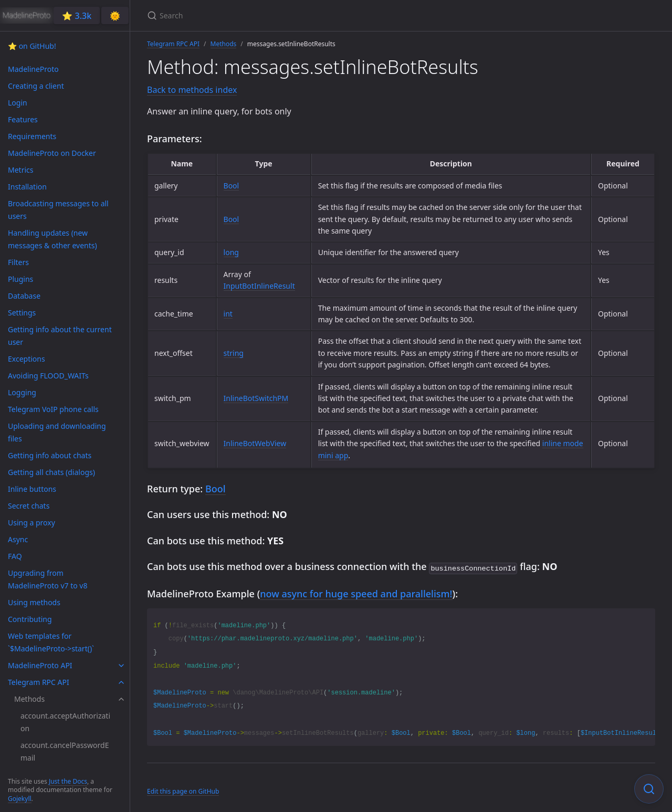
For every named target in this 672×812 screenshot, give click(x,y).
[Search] (271, 15)
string (234, 353)
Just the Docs (68, 781)
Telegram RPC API (173, 44)
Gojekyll (20, 799)
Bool (232, 186)
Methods (224, 44)
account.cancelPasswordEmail (65, 751)
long (231, 252)
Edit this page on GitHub (183, 790)
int (228, 314)
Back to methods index (192, 90)
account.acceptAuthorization (65, 722)
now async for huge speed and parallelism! (356, 593)
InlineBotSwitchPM (256, 398)
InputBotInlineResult (259, 286)
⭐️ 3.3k (77, 16)
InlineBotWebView (255, 443)
